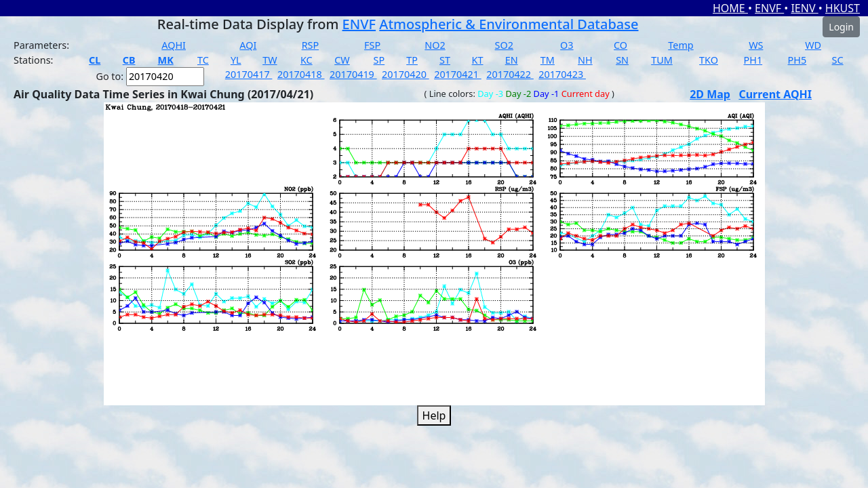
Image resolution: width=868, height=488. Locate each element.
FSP (372, 45)
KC (307, 60)
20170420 (406, 74)
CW (342, 60)
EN (512, 60)
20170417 (249, 74)
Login (841, 27)
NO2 (435, 45)
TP (412, 60)
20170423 (562, 74)
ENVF (769, 8)
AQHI (174, 45)
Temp (680, 45)
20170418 (301, 74)
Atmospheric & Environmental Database (509, 24)
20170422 (510, 74)
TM (548, 60)
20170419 (353, 74)
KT (478, 60)
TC (203, 60)
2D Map (710, 94)
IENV (804, 8)
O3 (567, 45)
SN (622, 60)
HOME (730, 8)
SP (379, 60)
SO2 (504, 45)
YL (236, 60)
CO (620, 45)
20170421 (458, 74)
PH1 (753, 60)
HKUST (843, 8)
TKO (709, 60)
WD (813, 45)
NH (585, 60)
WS (756, 45)
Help (434, 415)
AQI (248, 45)
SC (838, 60)
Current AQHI (775, 94)
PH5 (797, 60)
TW (270, 60)
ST (445, 60)
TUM (662, 60)
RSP (311, 45)
